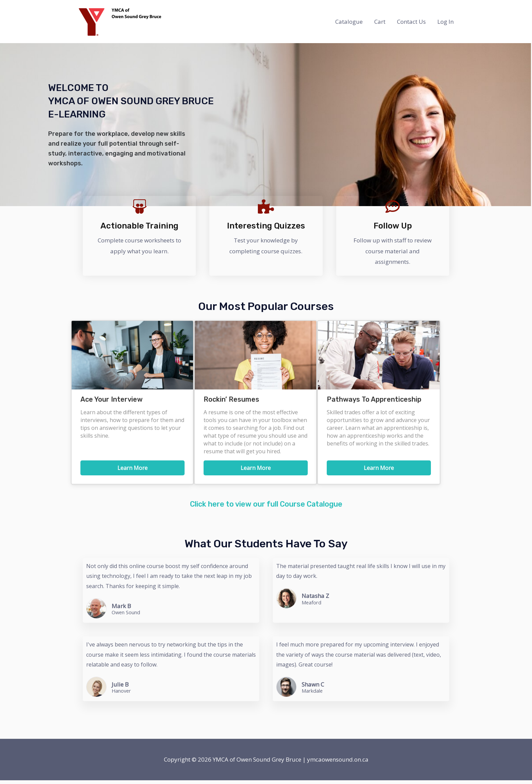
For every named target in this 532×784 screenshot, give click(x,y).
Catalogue (349, 22)
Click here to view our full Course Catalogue (266, 508)
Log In (445, 22)
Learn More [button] (132, 468)
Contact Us (411, 22)
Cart (380, 22)
